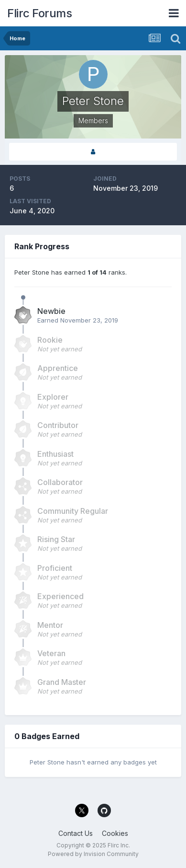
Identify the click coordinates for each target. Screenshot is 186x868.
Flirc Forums (39, 13)
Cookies (115, 833)
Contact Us (76, 833)
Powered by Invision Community (93, 854)
